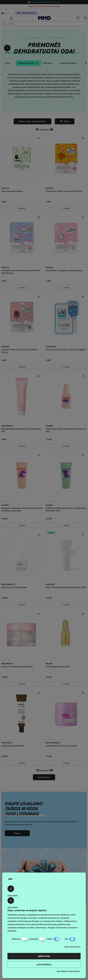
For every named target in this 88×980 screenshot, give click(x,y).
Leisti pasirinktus (72, 947)
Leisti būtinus (44, 964)
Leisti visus (44, 956)
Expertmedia (74, 971)
